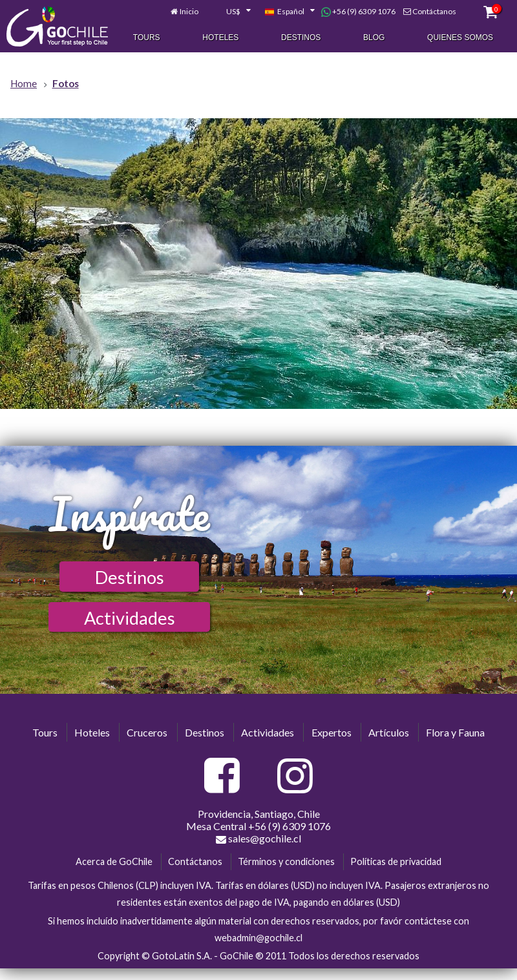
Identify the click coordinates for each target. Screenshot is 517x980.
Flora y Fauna (455, 732)
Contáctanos (434, 12)
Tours (147, 38)
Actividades (130, 618)
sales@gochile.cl (258, 839)
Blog (374, 38)
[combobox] (231, 12)
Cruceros (147, 732)
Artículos (389, 732)
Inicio (189, 12)
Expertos (332, 732)
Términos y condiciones (286, 861)
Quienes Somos (460, 38)
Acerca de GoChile (114, 861)
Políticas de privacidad (396, 861)
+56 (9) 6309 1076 (358, 12)
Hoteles (220, 38)
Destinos (301, 38)
